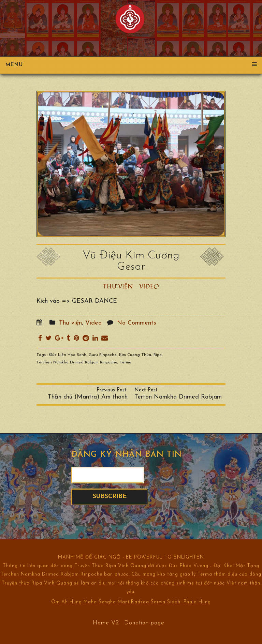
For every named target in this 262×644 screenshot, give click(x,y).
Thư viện (118, 287)
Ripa (158, 355)
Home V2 (106, 622)
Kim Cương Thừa (135, 355)
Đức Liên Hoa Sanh (68, 355)
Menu (131, 65)
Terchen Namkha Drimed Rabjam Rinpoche (77, 362)
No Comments (137, 323)
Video (149, 287)
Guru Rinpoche (103, 355)
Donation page (144, 622)
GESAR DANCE (94, 301)
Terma (126, 362)
